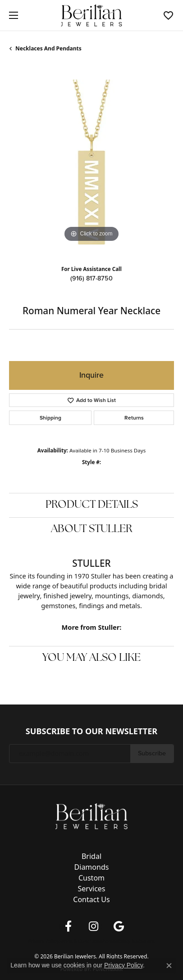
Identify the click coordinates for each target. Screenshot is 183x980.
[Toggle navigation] (11, 15)
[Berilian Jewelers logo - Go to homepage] (92, 16)
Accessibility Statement (129, 941)
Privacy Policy (43, 941)
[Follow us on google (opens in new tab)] (119, 926)
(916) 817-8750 (91, 278)
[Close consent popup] (169, 966)
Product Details (92, 505)
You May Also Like (91, 658)
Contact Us (91, 899)
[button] (168, 15)
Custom (91, 878)
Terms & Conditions (80, 941)
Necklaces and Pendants (48, 48)
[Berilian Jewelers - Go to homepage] (91, 815)
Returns (134, 418)
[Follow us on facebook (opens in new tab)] (68, 926)
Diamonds (92, 867)
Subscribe (152, 753)
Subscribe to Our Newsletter (91, 732)
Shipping (50, 418)
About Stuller (92, 529)
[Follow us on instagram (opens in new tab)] (93, 926)
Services (91, 889)
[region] (91, 162)
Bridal (91, 856)
